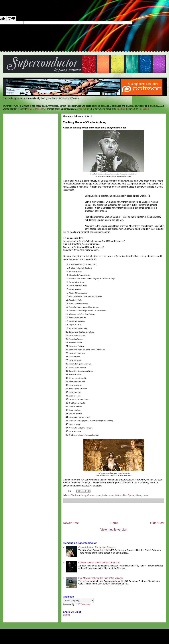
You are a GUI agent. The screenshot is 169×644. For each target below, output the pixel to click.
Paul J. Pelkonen (36, 109)
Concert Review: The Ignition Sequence (97, 547)
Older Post (157, 523)
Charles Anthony (78, 495)
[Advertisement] (114, 512)
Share (66, 615)
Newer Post (71, 523)
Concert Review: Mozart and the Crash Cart (99, 563)
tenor (146, 495)
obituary (139, 495)
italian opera (108, 495)
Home (114, 523)
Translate (83, 604)
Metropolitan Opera (125, 495)
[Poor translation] (11, 19)
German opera (94, 495)
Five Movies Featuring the (101, 578)
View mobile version (114, 530)
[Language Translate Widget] (78, 601)
